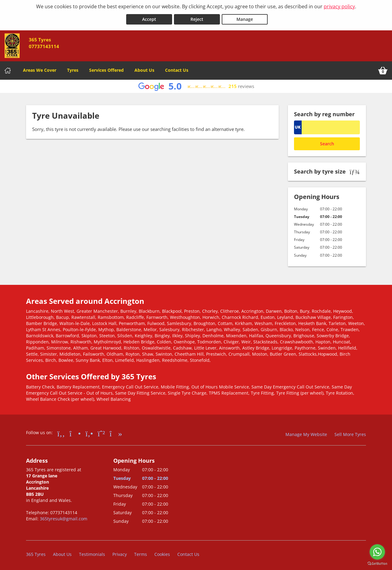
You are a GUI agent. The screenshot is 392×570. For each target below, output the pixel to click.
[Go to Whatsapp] (101, 432)
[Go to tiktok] (116, 432)
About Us (144, 69)
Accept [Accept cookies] (149, 18)
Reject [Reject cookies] (197, 18)
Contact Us (177, 69)
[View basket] (383, 69)
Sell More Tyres (350, 433)
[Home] (8, 69)
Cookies (162, 553)
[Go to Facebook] (61, 432)
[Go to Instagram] (75, 432)
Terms (141, 553)
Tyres (73, 69)
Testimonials (92, 553)
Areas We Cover (40, 69)
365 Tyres (36, 553)
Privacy (120, 553)
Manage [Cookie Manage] (245, 18)
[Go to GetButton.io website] (377, 564)
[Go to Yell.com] (89, 432)
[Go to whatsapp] (377, 552)
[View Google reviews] (196, 85)
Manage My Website (306, 433)
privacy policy (339, 6)
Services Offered (106, 69)
